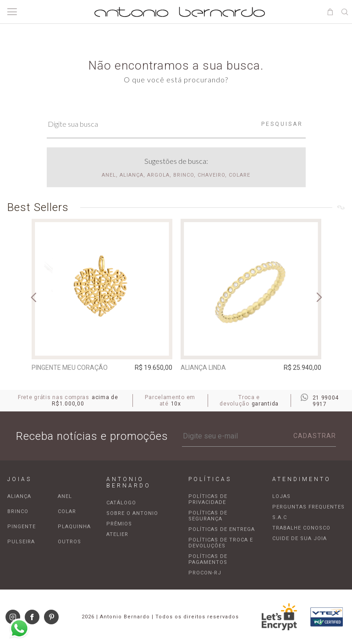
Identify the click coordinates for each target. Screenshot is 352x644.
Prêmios (119, 524)
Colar (67, 511)
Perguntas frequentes (308, 507)
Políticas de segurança (208, 516)
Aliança (19, 496)
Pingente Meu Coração (70, 368)
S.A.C (280, 517)
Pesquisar (282, 124)
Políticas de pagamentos (208, 559)
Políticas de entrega (222, 529)
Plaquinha (74, 527)
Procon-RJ (205, 573)
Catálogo (121, 503)
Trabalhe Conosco (301, 528)
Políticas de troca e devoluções (221, 543)
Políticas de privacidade (208, 499)
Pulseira (21, 542)
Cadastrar (315, 436)
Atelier (117, 534)
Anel (65, 496)
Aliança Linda (203, 368)
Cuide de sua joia (300, 538)
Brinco (18, 511)
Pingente (22, 527)
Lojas (281, 496)
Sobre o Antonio (132, 513)
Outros (69, 542)
